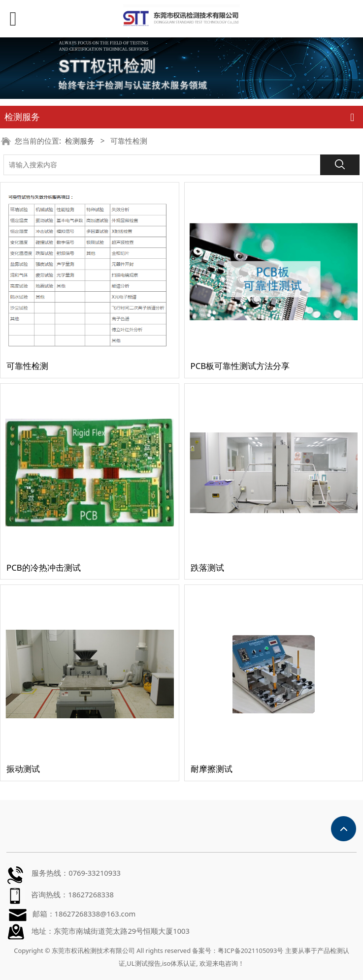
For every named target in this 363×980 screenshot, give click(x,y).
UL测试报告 (143, 963)
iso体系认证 (179, 963)
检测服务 (80, 141)
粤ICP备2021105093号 (250, 950)
